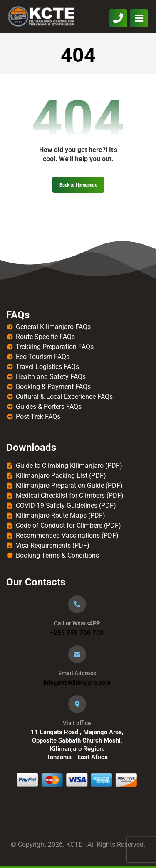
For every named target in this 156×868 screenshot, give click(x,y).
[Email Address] (77, 654)
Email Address (77, 673)
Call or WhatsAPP (77, 623)
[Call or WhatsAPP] (77, 604)
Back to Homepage (78, 185)
